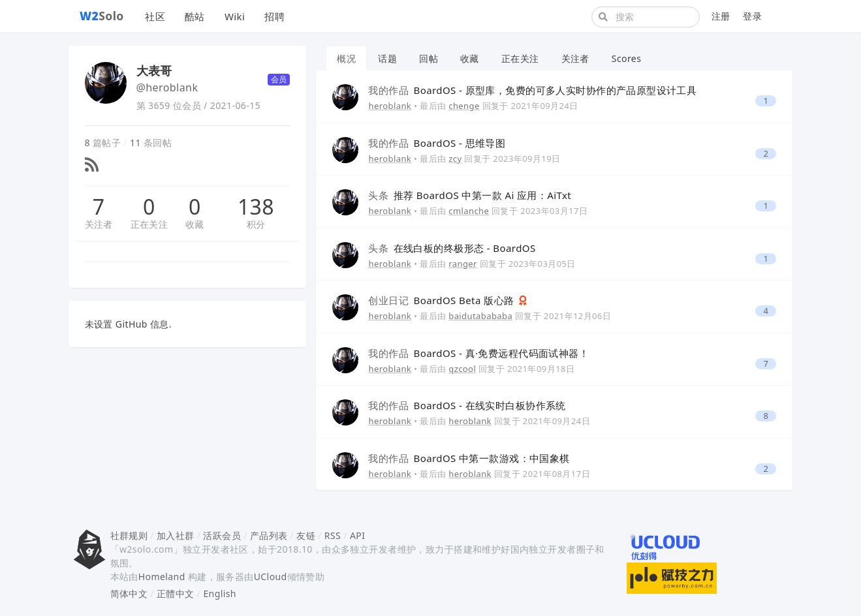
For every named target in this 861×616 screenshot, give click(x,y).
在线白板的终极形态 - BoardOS (452, 248)
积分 (256, 224)
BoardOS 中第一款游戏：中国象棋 (469, 458)
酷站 (195, 16)
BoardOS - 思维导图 (437, 143)
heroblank (390, 106)
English (220, 593)
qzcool (462, 369)
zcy (455, 159)
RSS (333, 535)
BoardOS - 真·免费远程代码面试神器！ (478, 353)
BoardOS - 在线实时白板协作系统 (467, 405)
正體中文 (176, 593)
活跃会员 (222, 535)
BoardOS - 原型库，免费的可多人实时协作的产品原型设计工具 (532, 90)
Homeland (162, 577)
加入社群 (176, 535)
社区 (155, 16)
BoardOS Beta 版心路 (442, 300)
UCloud (271, 577)
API (357, 535)
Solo (102, 16)
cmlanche (469, 211)
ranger (463, 264)
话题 (387, 58)
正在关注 (149, 224)
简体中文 (129, 593)
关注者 (99, 224)
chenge (464, 106)
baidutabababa (480, 316)
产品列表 (269, 535)
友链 (306, 535)
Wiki (235, 16)
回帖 (429, 58)
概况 (346, 58)
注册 (721, 16)
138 (256, 207)
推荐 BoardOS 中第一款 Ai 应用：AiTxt (470, 195)
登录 (752, 16)
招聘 (274, 16)
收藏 (195, 224)
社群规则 (129, 535)
